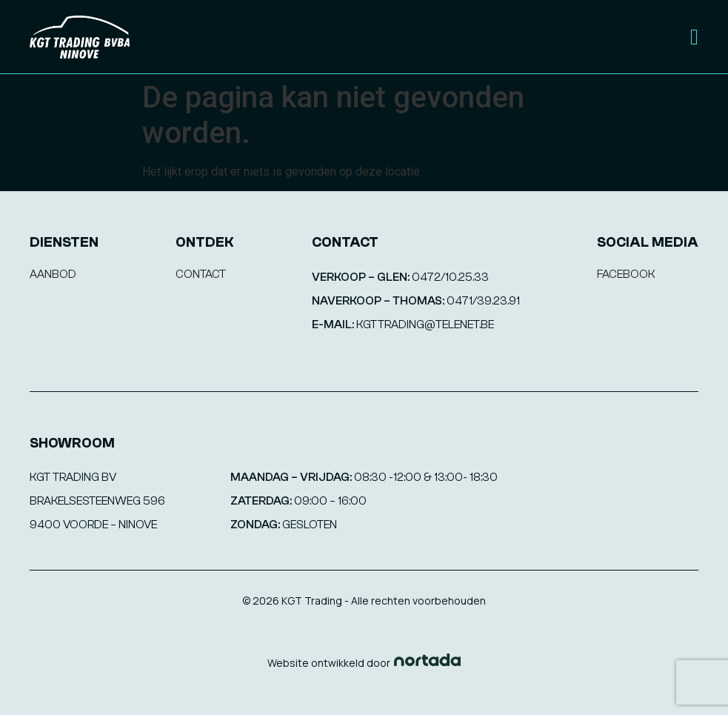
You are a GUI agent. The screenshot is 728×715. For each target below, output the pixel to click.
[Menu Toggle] (694, 37)
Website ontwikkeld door (329, 663)
